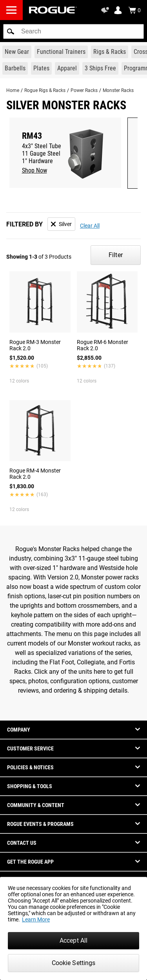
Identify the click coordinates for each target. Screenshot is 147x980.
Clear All (90, 226)
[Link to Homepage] (53, 10)
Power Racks (84, 90)
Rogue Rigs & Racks (45, 90)
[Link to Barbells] (15, 68)
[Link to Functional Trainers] (61, 52)
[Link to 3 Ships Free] (100, 68)
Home (13, 90)
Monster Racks (118, 90)
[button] (11, 31)
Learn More (36, 919)
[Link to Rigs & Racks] (110, 52)
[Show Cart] (134, 10)
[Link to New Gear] (17, 52)
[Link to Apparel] (67, 68)
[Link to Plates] (41, 68)
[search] (73, 31)
